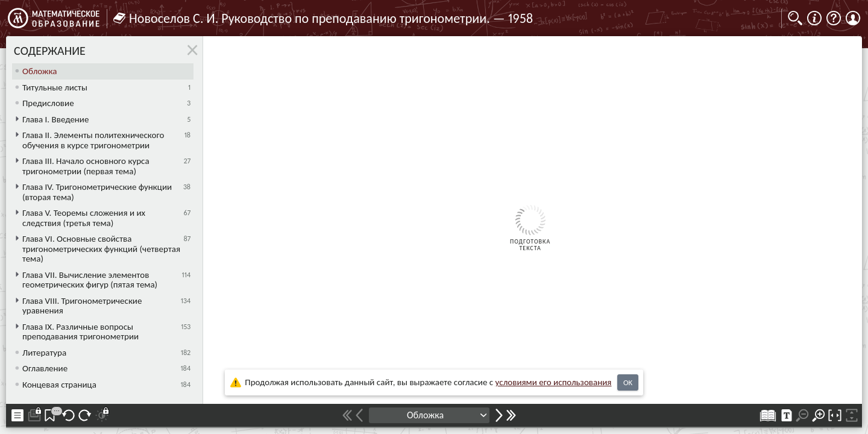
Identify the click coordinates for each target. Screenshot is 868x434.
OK (628, 382)
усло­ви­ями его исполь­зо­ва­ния (554, 382)
